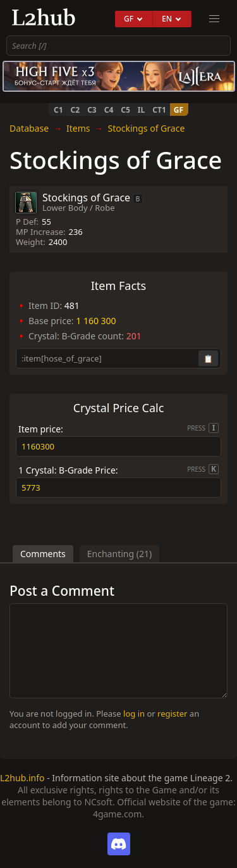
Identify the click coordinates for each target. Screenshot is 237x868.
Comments (43, 554)
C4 (109, 110)
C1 (58, 110)
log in (134, 714)
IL (141, 110)
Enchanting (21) (119, 554)
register (172, 714)
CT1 (159, 110)
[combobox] (118, 46)
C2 (76, 110)
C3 (92, 110)
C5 (125, 110)
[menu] (214, 19)
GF (179, 110)
